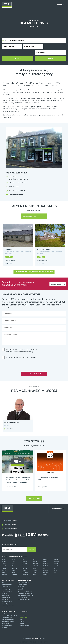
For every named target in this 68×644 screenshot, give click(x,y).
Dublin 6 (45, 556)
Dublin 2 (4, 556)
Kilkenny (4, 565)
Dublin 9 (25, 558)
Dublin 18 (56, 561)
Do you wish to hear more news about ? (21, 351)
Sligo (55, 567)
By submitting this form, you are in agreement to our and (21, 344)
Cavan (14, 554)
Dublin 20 (4, 563)
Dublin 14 (15, 561)
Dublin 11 (46, 558)
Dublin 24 (25, 563)
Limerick (35, 565)
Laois (13, 565)
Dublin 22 (15, 563)
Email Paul (10, 422)
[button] (55, 47)
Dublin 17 (46, 561)
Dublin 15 (25, 561)
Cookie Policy (24, 637)
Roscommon (46, 567)
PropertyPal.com (41, 640)
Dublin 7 (4, 558)
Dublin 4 (25, 556)
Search (18, 53)
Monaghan (25, 567)
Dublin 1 (56, 554)
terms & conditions (14, 345)
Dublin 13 (4, 561)
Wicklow (45, 569)
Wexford (35, 569)
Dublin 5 (35, 556)
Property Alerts (58, 277)
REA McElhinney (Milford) (16, 41)
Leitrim (24, 565)
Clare (24, 554)
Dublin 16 (35, 561)
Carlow (3, 554)
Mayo (3, 567)
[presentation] (15, 357)
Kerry (45, 563)
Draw (50, 53)
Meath (14, 567)
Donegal (45, 554)
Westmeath (25, 569)
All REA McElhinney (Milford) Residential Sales (34, 265)
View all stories (34, 493)
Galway (35, 563)
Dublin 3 (14, 556)
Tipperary (4, 569)
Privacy (46, 637)
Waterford (15, 569)
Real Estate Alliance (36, 633)
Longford (46, 565)
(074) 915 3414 (14, 181)
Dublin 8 (14, 558)
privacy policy (29, 345)
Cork (34, 554)
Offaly (34, 567)
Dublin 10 (35, 558)
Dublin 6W (56, 556)
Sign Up (32, 544)
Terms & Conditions (36, 637)
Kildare (55, 563)
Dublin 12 (56, 558)
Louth (55, 565)
